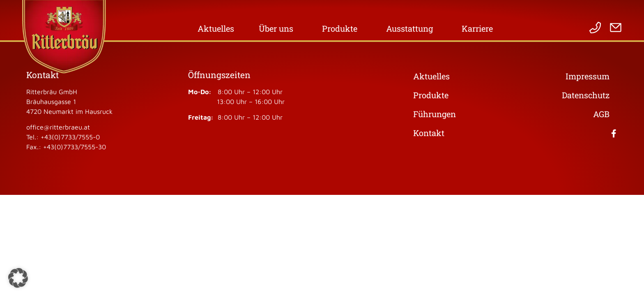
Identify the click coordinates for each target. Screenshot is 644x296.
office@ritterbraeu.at (58, 127)
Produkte (342, 28)
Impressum (588, 76)
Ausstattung (412, 28)
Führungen (435, 114)
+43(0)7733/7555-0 (70, 137)
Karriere (479, 28)
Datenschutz (586, 95)
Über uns (278, 28)
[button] (18, 278)
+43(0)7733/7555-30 (75, 147)
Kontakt (429, 133)
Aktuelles (216, 28)
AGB (601, 114)
